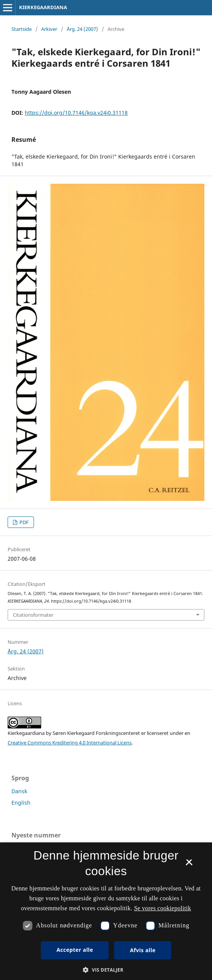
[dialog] (106, 911)
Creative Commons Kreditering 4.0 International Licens (70, 743)
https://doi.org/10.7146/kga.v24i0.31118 (76, 113)
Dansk (19, 791)
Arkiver (49, 29)
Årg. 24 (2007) (82, 29)
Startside (22, 29)
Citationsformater (33, 615)
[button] (106, 970)
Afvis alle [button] (143, 950)
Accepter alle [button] (75, 950)
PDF (23, 522)
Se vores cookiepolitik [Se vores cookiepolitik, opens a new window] (162, 908)
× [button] (189, 865)
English (21, 803)
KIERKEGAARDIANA (43, 7)
